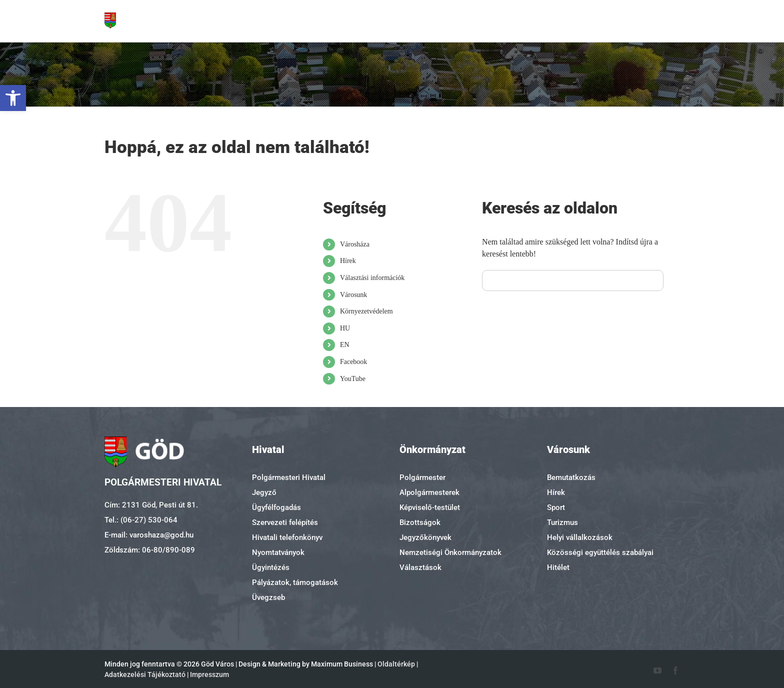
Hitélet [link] (558, 567)
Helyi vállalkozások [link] (580, 537)
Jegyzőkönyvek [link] (425, 537)
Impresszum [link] (209, 674)
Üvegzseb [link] (268, 597)
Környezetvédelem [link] (366, 311)
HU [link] (345, 328)
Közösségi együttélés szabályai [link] (600, 552)
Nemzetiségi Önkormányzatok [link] (450, 552)
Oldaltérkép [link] (396, 664)
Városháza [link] (355, 244)
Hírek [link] (348, 261)
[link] (13, 98)
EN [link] (345, 345)
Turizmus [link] (562, 522)
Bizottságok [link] (420, 522)
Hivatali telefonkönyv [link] (287, 537)
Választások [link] (420, 567)
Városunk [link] (353, 295)
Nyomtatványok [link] (278, 552)
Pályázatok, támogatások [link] (295, 582)
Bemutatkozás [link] (571, 477)
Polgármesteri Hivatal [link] (289, 477)
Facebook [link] (353, 362)
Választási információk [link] (372, 278)
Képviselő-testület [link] (430, 507)
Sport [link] (556, 507)
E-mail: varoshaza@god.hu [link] (149, 535)
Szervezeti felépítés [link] (285, 522)
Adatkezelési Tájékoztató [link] (145, 674)
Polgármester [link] (422, 477)
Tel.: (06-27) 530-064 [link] (141, 520)
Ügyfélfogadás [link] (276, 507)
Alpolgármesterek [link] (429, 492)
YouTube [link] (353, 379)
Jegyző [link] (264, 492)
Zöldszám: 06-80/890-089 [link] (150, 550)
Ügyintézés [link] (271, 567)
